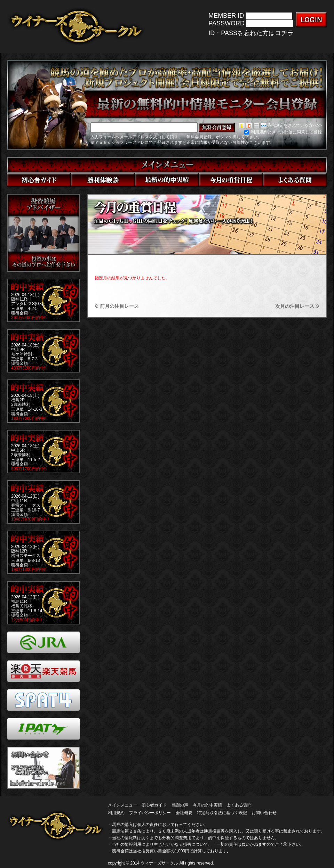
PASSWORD (226, 24)
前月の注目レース (117, 306)
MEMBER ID (226, 16)
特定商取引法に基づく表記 (222, 813)
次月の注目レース (297, 306)
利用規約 (116, 813)
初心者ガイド (154, 805)
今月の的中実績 (207, 805)
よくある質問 (239, 805)
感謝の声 (180, 805)
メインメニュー (122, 805)
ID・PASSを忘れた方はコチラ (251, 33)
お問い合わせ (264, 813)
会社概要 (184, 813)
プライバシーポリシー (150, 813)
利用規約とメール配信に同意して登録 (283, 132)
